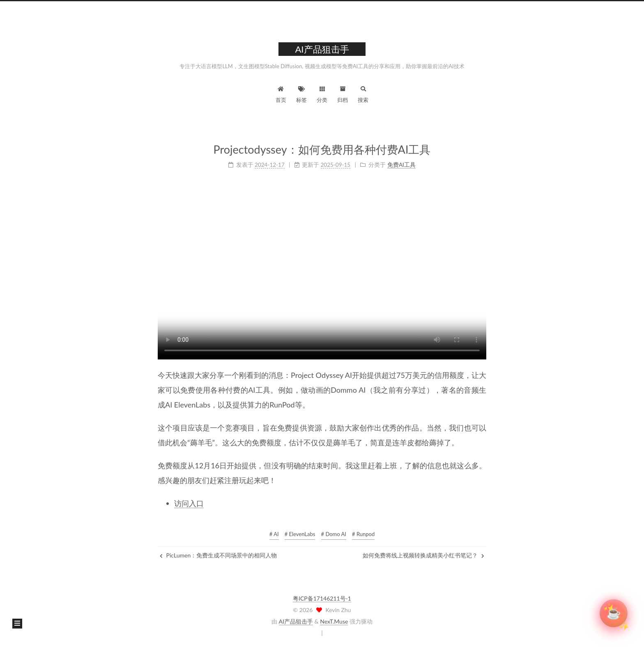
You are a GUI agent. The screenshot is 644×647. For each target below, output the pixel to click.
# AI (274, 534)
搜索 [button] (363, 93)
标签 (301, 93)
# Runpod (363, 534)
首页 (281, 93)
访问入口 (189, 503)
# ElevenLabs (300, 534)
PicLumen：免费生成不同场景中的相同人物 (218, 555)
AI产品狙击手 (296, 621)
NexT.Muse (334, 621)
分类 (322, 93)
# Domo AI (334, 534)
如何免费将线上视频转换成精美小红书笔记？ (423, 555)
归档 (343, 93)
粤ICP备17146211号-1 (322, 598)
